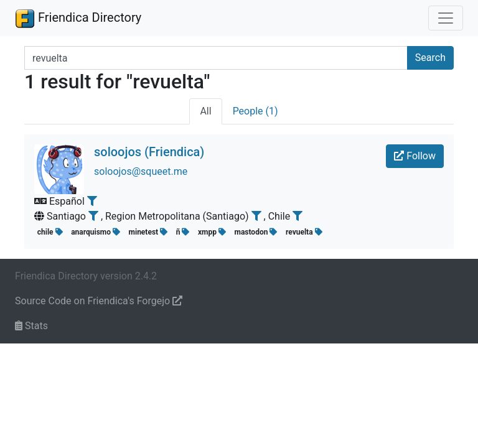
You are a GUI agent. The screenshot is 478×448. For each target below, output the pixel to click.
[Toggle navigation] (446, 18)
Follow (415, 156)
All (205, 111)
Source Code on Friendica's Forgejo (99, 301)
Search (430, 58)
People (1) (255, 111)
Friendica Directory (78, 18)
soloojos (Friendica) (149, 152)
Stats (31, 326)
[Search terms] (216, 58)
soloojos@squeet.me (141, 171)
